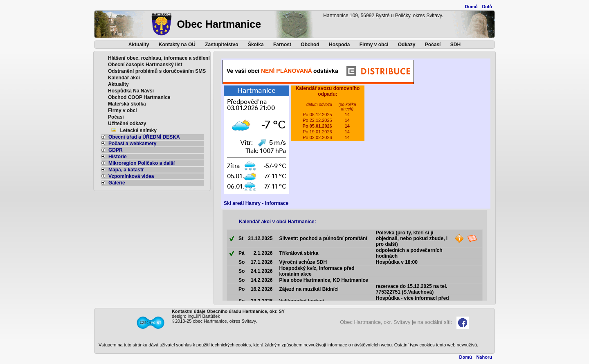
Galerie (113, 183)
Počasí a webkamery (129, 144)
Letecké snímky (138, 130)
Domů (471, 7)
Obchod (310, 45)
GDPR (112, 150)
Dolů (487, 7)
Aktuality (139, 45)
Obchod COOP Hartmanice (139, 97)
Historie (114, 157)
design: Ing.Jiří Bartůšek (196, 316)
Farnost (282, 45)
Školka (256, 45)
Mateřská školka (127, 104)
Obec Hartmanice (219, 24)
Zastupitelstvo (221, 45)
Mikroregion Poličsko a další (138, 163)
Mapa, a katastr (123, 170)
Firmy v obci (374, 45)
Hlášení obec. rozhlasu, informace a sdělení (159, 58)
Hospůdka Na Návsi (131, 91)
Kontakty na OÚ (177, 45)
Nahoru (484, 357)
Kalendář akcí (124, 78)
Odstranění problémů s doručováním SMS (157, 71)
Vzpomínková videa (128, 176)
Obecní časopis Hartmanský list (145, 65)
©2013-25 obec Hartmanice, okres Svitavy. (214, 321)
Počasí (433, 45)
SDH (455, 45)
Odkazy (407, 45)
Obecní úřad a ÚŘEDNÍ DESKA (141, 137)
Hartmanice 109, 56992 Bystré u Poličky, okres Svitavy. (383, 16)
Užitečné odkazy (127, 124)
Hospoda (339, 45)
